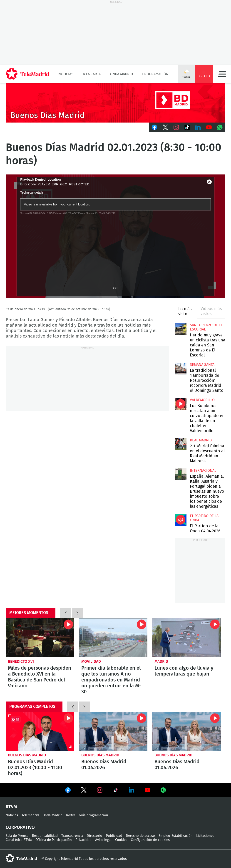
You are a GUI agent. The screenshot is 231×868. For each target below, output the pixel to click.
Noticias (66, 74)
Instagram (176, 127)
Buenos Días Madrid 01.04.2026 (113, 732)
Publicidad (114, 836)
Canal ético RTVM (19, 840)
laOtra (71, 815)
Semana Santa (202, 365)
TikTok (187, 127)
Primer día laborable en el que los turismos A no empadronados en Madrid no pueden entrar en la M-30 (113, 638)
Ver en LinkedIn (132, 790)
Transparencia (72, 836)
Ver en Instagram (100, 790)
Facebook (154, 127)
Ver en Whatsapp (163, 790)
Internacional (203, 471)
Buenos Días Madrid (27, 755)
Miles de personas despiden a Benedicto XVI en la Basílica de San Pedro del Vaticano (40, 638)
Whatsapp (220, 127)
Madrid (161, 662)
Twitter (165, 127)
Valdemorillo (202, 400)
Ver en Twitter (84, 791)
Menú (222, 74)
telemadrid (21, 858)
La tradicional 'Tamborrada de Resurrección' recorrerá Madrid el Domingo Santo (181, 369)
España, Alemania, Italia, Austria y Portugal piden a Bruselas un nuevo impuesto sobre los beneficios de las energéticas (181, 474)
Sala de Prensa (17, 836)
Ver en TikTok (116, 791)
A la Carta (92, 74)
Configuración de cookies (150, 840)
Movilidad (91, 662)
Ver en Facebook (68, 791)
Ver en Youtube (147, 790)
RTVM (11, 807)
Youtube (209, 127)
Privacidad (83, 840)
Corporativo (20, 827)
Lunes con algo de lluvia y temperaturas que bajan (186, 638)
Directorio (94, 836)
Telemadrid (30, 815)
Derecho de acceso (140, 836)
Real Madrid (201, 440)
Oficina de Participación (54, 840)
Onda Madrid (121, 74)
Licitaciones (205, 836)
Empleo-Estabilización (176, 836)
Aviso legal (103, 840)
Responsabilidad (45, 836)
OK (115, 288)
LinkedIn (198, 127)
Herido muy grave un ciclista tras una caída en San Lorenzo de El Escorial (181, 329)
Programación (155, 74)
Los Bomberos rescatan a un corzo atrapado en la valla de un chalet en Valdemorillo (181, 404)
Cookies (121, 840)
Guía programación (93, 815)
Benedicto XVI (21, 662)
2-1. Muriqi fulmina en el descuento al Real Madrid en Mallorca (181, 444)
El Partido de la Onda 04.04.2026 (181, 520)
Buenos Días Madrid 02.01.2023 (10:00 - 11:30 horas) (40, 732)
